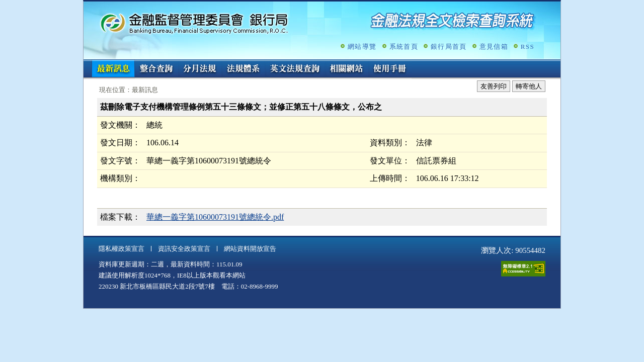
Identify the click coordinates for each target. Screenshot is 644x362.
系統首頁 (404, 47)
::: (87, 64)
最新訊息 (113, 69)
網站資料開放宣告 (250, 249)
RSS (528, 47)
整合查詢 (156, 69)
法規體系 (243, 69)
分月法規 (200, 69)
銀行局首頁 (449, 47)
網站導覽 (362, 47)
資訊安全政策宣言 (184, 249)
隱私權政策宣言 (122, 249)
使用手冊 (390, 69)
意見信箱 (494, 47)
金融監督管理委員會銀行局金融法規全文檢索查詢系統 (194, 23)
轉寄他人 (529, 86)
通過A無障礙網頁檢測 (523, 269)
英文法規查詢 (295, 69)
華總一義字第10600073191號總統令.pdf (215, 217)
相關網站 (347, 69)
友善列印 (494, 86)
